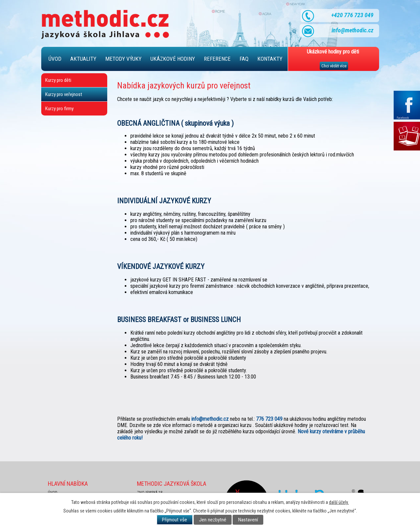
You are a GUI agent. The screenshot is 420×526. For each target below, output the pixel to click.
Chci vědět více (334, 66)
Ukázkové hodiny (173, 59)
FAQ (244, 59)
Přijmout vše (175, 520)
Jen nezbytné (213, 520)
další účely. (339, 502)
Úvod (55, 59)
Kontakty (270, 59)
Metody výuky (123, 59)
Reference (217, 59)
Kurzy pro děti (58, 80)
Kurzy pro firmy (59, 109)
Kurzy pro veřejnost (64, 94)
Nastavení (248, 520)
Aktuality (83, 59)
